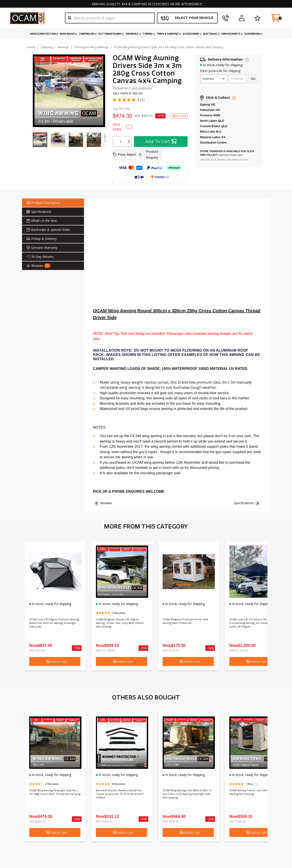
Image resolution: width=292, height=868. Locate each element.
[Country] (214, 79)
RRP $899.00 (37, 821)
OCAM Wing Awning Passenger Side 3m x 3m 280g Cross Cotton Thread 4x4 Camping (55, 795)
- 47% (160, 116)
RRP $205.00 (171, 650)
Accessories (192, 34)
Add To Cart (161, 142)
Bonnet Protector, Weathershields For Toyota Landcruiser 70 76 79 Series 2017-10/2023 (117, 798)
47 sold (179, 116)
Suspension (253, 34)
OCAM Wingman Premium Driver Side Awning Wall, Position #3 (188, 622)
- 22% (210, 819)
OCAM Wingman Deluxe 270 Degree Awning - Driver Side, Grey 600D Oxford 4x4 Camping (120, 624)
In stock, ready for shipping (223, 65)
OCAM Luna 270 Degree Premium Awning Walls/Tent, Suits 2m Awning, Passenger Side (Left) (55, 627)
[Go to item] (58, 140)
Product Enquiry (148, 154)
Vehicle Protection (44, 34)
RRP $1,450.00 (239, 650)
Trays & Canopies (169, 34)
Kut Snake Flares (111, 34)
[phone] (226, 18)
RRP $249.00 (104, 821)
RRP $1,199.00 (105, 650)
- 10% (77, 648)
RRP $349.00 (238, 821)
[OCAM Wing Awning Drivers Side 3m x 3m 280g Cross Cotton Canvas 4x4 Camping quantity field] (122, 142)
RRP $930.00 (37, 650)
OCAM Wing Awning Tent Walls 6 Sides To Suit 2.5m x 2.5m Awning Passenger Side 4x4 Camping (189, 795)
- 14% (210, 648)
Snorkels (133, 34)
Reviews (106, 503)
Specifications (244, 503)
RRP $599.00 (171, 821)
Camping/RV (88, 34)
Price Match (125, 154)
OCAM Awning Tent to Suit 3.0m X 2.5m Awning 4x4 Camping (254, 793)
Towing (149, 34)
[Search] (110, 18)
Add (56, 661)
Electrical (211, 34)
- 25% (143, 648)
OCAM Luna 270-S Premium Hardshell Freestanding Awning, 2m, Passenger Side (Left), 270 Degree (254, 627)
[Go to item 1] (40, 140)
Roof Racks (69, 34)
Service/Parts (232, 34)
